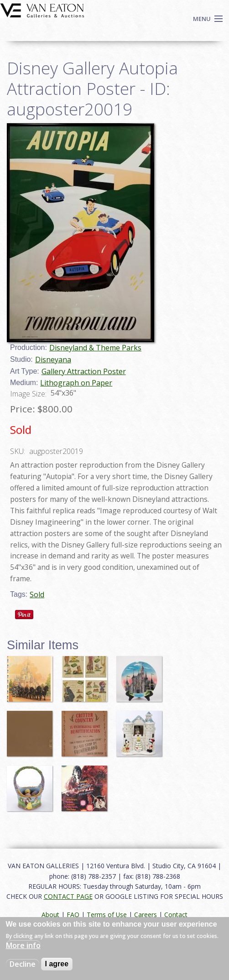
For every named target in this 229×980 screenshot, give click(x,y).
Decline (23, 964)
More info (23, 945)
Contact (176, 915)
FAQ (73, 915)
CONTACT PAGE (68, 896)
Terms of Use (107, 915)
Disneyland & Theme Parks (95, 348)
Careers (146, 915)
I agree (57, 964)
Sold (37, 594)
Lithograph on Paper (76, 383)
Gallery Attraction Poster (84, 371)
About (50, 915)
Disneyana (53, 360)
